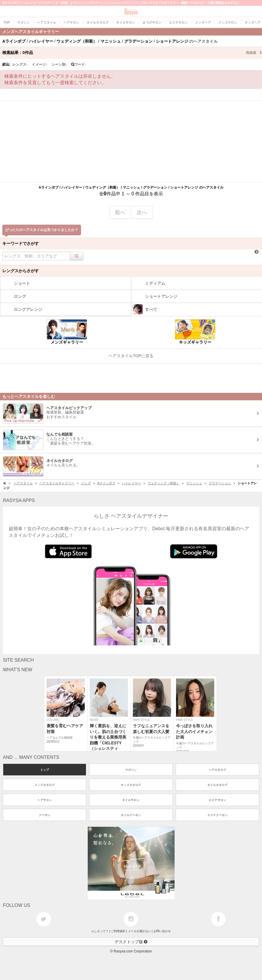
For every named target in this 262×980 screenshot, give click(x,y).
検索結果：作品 (132, 53)
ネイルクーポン (131, 815)
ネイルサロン (131, 800)
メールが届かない (140, 931)
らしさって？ (100, 931)
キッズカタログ (131, 785)
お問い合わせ (162, 931)
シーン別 (59, 64)
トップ (45, 770)
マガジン (131, 770)
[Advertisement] (131, 141)
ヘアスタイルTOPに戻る (131, 356)
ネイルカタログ (217, 785)
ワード (79, 64)
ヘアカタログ (217, 770)
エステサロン (217, 800)
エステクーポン (217, 815)
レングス (20, 64)
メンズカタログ (45, 785)
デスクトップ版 (131, 942)
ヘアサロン (45, 800)
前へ (120, 212)
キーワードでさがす (21, 243)
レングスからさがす (21, 271)
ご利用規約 (118, 931)
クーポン (45, 815)
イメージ (40, 64)
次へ (142, 212)
